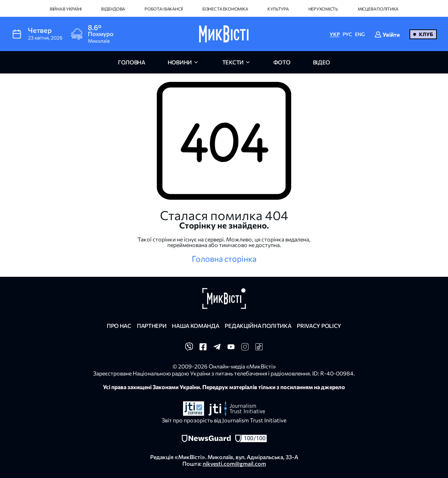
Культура (278, 9)
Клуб (426, 34)
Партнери (152, 326)
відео (321, 62)
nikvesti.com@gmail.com (234, 463)
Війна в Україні (66, 9)
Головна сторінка (224, 259)
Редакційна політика (258, 326)
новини (180, 62)
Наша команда (195, 326)
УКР (335, 34)
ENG (360, 34)
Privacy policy (319, 326)
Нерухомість (323, 9)
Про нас (119, 326)
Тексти (233, 62)
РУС (347, 34)
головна (132, 62)
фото (282, 62)
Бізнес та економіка (225, 9)
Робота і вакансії (164, 9)
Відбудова (113, 9)
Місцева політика (378, 9)
